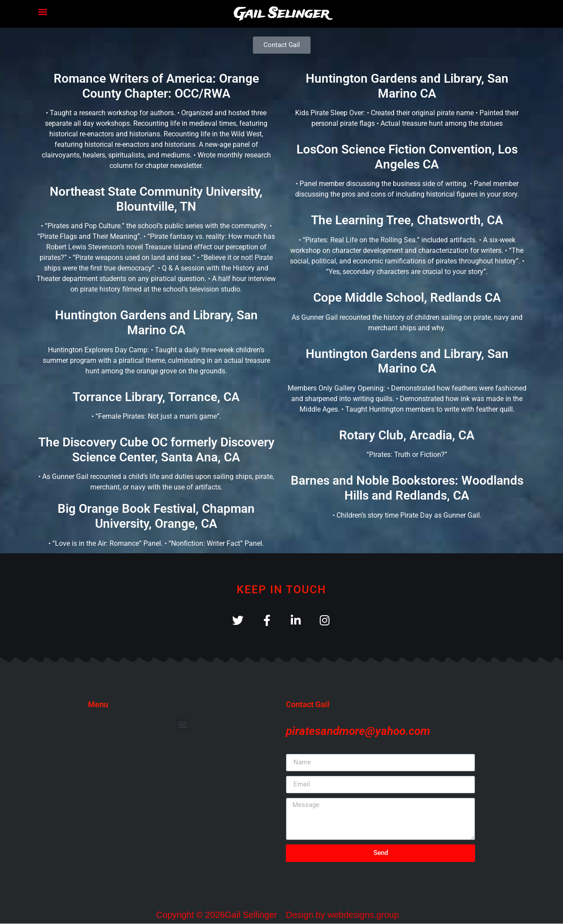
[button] (42, 12)
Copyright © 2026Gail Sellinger (217, 915)
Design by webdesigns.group (342, 915)
